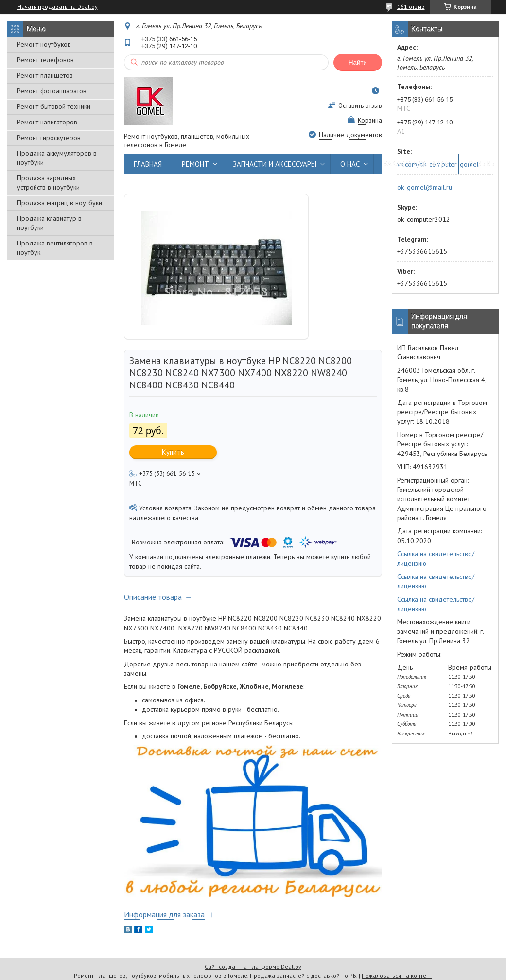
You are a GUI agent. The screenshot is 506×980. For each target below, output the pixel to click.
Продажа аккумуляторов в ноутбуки (57, 158)
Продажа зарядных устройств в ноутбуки (48, 183)
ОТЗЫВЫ (482, 164)
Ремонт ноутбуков (44, 44)
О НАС (350, 164)
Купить (173, 452)
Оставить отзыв (360, 106)
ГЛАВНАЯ (148, 164)
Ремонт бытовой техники (54, 106)
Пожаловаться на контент (397, 975)
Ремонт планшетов (45, 75)
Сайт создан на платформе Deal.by (253, 967)
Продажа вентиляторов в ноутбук (55, 248)
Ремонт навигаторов (47, 122)
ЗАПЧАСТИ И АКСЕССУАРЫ (275, 164)
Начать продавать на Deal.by (58, 7)
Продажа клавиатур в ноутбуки (49, 223)
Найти (358, 62)
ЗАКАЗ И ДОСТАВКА (416, 164)
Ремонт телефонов (45, 60)
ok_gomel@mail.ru (425, 187)
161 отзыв (411, 7)
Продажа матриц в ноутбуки (60, 203)
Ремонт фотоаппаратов (52, 91)
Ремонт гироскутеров (49, 138)
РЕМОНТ (195, 164)
